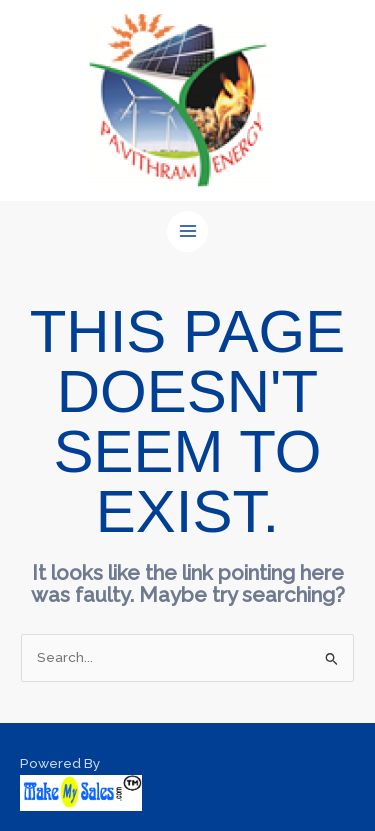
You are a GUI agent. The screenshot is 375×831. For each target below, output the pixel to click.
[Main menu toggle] (187, 231)
